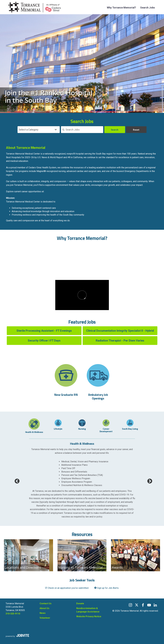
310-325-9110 (13, 614)
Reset (136, 130)
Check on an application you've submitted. (67, 588)
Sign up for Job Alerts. (107, 588)
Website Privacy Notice (89, 616)
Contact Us (46, 603)
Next (148, 480)
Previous (16, 480)
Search (115, 130)
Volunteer (45, 618)
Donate (80, 603)
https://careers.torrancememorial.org (63, 191)
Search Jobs (148, 8)
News (43, 613)
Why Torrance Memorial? (121, 8)
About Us (44, 608)
